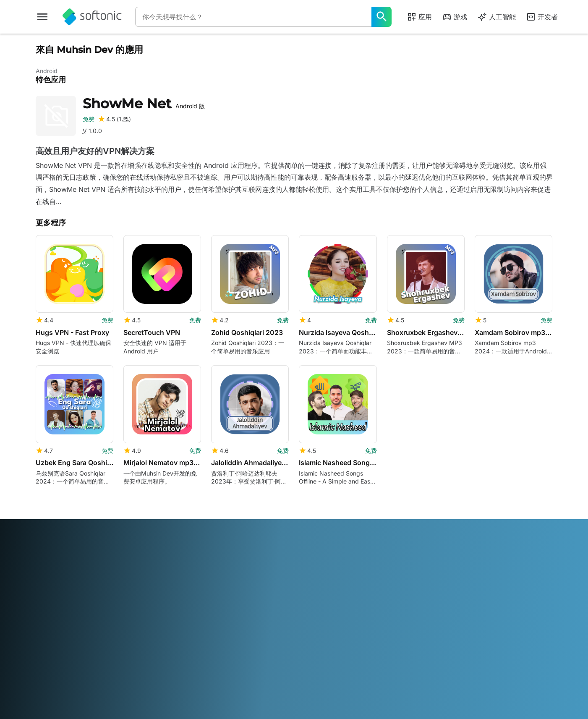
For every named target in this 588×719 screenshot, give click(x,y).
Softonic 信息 (54, 561)
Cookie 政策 (315, 607)
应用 (419, 17)
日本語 (236, 655)
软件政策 (179, 592)
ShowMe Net (144, 103)
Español (112, 655)
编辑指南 (47, 607)
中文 (123, 666)
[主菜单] (42, 17)
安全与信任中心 (56, 573)
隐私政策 (311, 596)
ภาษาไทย (48, 666)
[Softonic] (92, 17)
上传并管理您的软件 (194, 581)
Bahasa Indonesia (176, 655)
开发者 (542, 17)
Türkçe (73, 666)
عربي (42, 655)
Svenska (394, 655)
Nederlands (285, 655)
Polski (312, 655)
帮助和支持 (50, 584)
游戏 (455, 17)
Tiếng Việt (100, 666)
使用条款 (311, 584)
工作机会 (47, 596)
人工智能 (497, 17)
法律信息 (311, 573)
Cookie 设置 (315, 619)
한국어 (257, 655)
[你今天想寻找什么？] (382, 17)
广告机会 (179, 604)
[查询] (253, 17)
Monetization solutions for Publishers (203, 565)
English (88, 655)
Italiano (214, 655)
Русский (367, 655)
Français (137, 655)
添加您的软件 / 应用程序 (68, 619)
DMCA (308, 561)
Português (338, 655)
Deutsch (64, 655)
